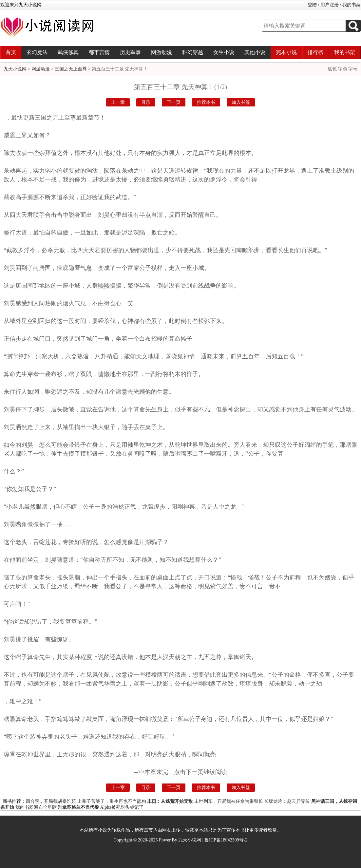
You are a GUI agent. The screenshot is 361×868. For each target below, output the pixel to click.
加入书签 (241, 102)
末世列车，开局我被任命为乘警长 (229, 801)
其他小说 (255, 52)
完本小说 (286, 52)
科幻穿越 (193, 52)
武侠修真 (68, 52)
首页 (11, 52)
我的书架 (351, 5)
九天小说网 (15, 69)
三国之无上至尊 (71, 69)
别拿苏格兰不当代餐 (78, 807)
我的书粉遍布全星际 (36, 807)
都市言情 (99, 52)
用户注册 (330, 5)
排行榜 (315, 52)
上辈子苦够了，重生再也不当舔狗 (112, 801)
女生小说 (224, 52)
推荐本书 (206, 102)
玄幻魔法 (37, 52)
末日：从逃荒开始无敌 (170, 801)
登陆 (312, 5)
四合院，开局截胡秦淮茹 (51, 801)
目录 (146, 102)
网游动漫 (161, 52)
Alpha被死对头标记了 (122, 807)
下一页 (174, 102)
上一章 (118, 102)
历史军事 (130, 52)
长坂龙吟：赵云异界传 (287, 801)
